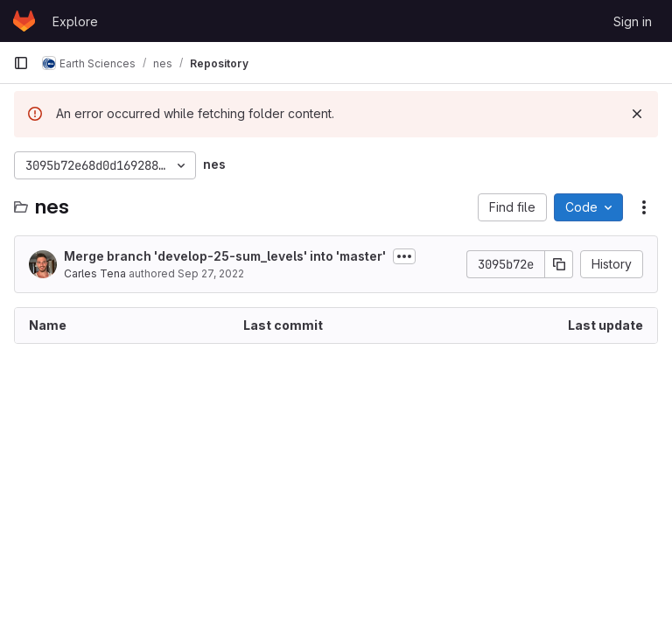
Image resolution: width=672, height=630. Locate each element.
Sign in (633, 21)
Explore (75, 21)
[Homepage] (24, 21)
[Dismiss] (637, 114)
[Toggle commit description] (404, 256)
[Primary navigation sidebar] (21, 63)
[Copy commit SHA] (559, 264)
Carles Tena (95, 273)
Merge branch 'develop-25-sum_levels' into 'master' (225, 256)
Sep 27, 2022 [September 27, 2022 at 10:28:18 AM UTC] (211, 273)
